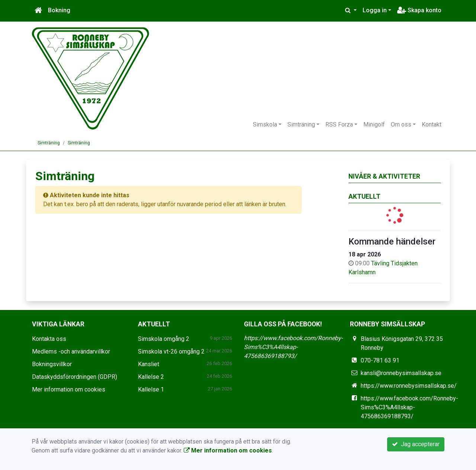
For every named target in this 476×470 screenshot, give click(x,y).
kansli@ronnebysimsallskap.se (401, 373)
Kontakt (432, 124)
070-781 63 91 (380, 360)
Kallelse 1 (151, 389)
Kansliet (149, 364)
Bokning (59, 10)
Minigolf (374, 124)
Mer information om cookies (69, 389)
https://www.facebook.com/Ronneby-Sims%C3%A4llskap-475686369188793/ (293, 347)
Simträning (301, 124)
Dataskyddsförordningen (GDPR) (75, 377)
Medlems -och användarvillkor (71, 351)
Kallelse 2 (151, 377)
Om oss (401, 124)
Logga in (375, 10)
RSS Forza (339, 124)
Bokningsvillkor (52, 364)
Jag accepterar (416, 444)
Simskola (265, 124)
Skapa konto (419, 10)
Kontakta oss (49, 339)
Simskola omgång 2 (164, 339)
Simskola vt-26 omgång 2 (171, 351)
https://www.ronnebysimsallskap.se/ (409, 386)
